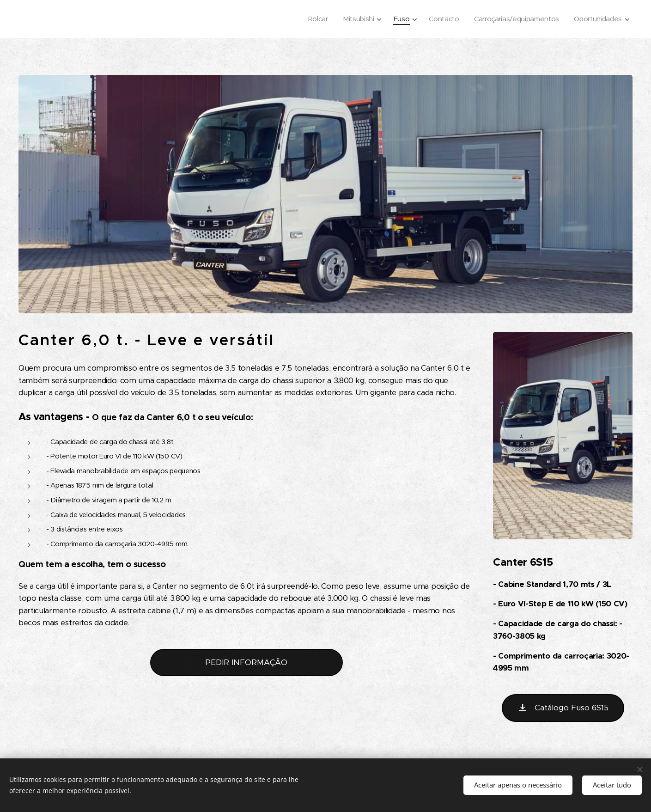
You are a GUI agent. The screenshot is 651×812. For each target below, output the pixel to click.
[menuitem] (311, 19)
